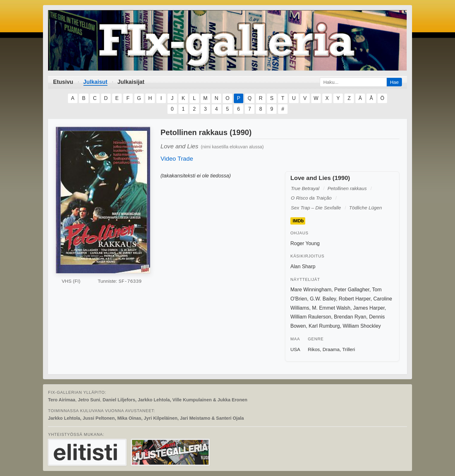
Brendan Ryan (350, 317)
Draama (331, 349)
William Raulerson (311, 317)
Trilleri (349, 349)
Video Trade (177, 159)
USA (295, 349)
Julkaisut (95, 82)
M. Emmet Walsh (331, 308)
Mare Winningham (311, 290)
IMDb (298, 221)
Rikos (314, 349)
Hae (394, 82)
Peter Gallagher (352, 290)
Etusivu (63, 82)
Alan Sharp (303, 266)
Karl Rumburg (324, 326)
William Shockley (362, 326)
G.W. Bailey (323, 299)
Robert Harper (355, 299)
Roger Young (305, 243)
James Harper (369, 308)
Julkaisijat (131, 82)
